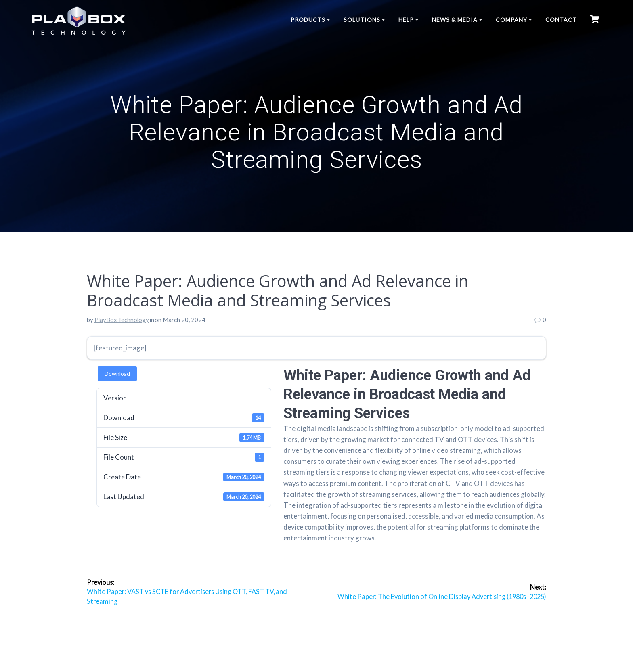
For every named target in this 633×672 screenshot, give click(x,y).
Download (117, 374)
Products (308, 20)
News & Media (455, 20)
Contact (561, 20)
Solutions (362, 20)
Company (511, 20)
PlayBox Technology (122, 320)
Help (406, 20)
